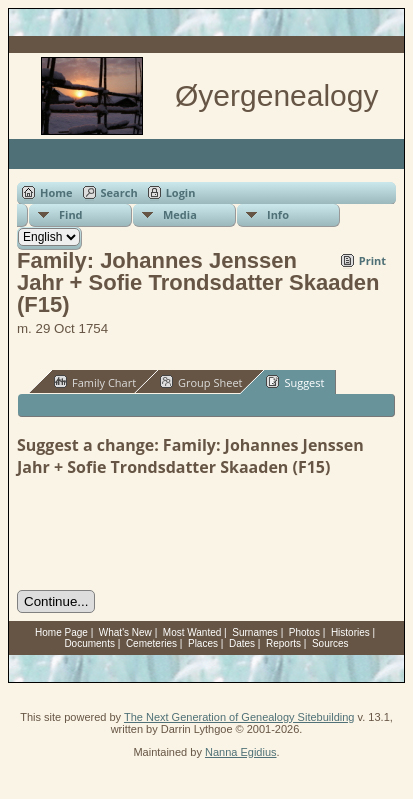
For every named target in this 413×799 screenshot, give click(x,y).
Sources (330, 643)
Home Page (61, 632)
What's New (125, 632)
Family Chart (95, 382)
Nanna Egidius (241, 752)
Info (278, 214)
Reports (283, 643)
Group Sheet (201, 382)
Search (119, 192)
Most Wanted (192, 632)
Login (181, 192)
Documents (89, 643)
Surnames (255, 632)
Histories (350, 632)
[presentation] (169, 534)
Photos (304, 632)
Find (71, 214)
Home (56, 192)
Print (372, 260)
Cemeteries (151, 643)
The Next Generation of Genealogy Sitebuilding (239, 717)
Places (203, 643)
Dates (242, 643)
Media (180, 214)
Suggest (295, 382)
